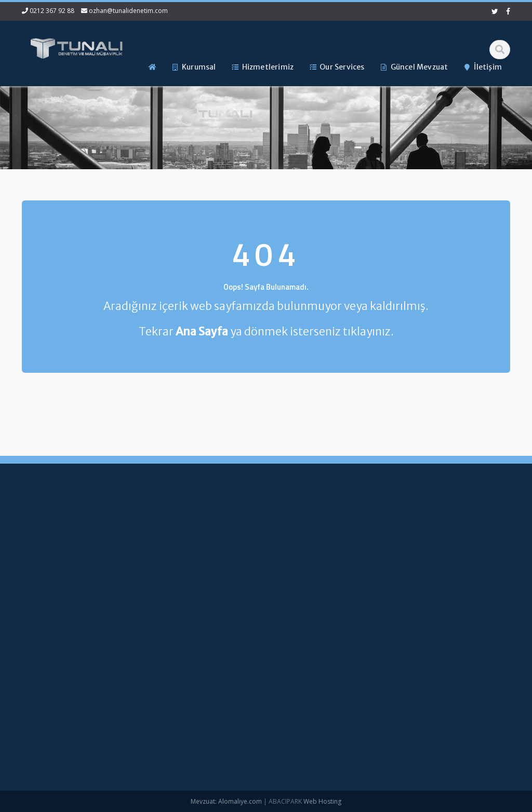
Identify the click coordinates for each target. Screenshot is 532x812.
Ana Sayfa (246, 529)
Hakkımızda (248, 546)
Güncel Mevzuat (255, 581)
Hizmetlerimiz (251, 564)
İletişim (241, 599)
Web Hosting (322, 801)
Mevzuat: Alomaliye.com (226, 801)
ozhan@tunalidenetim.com (128, 11)
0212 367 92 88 (52, 11)
